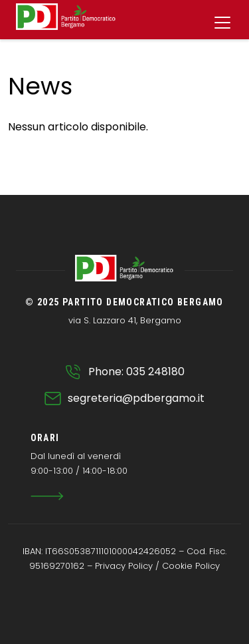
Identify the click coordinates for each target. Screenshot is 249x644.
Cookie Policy (191, 566)
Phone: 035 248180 (136, 372)
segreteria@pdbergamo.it (136, 398)
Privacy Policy (124, 566)
